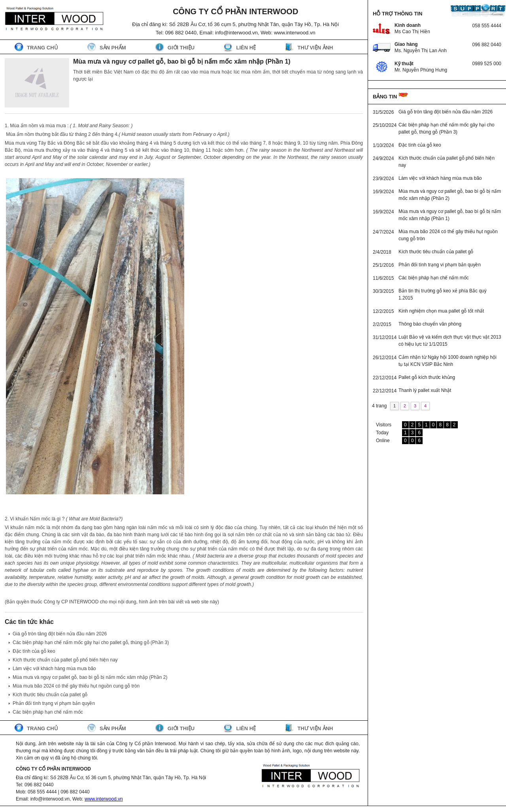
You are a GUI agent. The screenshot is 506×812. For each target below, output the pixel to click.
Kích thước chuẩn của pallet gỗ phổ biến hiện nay (65, 660)
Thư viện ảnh (315, 48)
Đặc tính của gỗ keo (34, 651)
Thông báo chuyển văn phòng (430, 324)
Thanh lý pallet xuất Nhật (425, 390)
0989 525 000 (487, 64)
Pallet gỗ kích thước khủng (427, 377)
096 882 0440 (487, 45)
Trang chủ (42, 48)
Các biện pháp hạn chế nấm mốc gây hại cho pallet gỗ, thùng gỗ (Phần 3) (91, 642)
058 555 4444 (487, 26)
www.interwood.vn (104, 799)
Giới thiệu (181, 48)
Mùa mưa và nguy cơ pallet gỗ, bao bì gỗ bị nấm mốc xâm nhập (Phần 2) (90, 677)
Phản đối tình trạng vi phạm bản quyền (54, 703)
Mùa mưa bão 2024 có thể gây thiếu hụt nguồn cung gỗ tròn (76, 686)
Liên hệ (246, 48)
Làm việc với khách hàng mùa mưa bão (54, 669)
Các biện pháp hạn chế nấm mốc (48, 712)
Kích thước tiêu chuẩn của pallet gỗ (50, 695)
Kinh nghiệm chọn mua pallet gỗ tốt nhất (441, 311)
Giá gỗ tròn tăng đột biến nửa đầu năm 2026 (60, 634)
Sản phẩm (113, 48)
